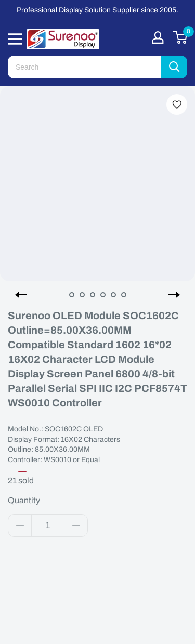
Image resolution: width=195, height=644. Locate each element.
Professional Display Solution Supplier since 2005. (97, 10)
